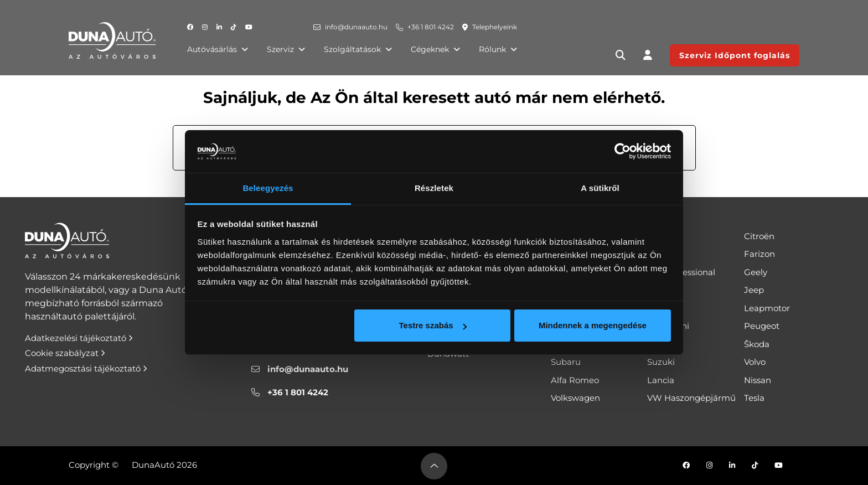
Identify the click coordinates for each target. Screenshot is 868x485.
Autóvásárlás (218, 49)
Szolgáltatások (358, 49)
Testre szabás (432, 325)
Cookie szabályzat (65, 353)
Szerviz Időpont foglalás (735, 55)
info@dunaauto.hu (356, 27)
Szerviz (286, 49)
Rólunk (498, 49)
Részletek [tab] (434, 188)
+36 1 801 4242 (431, 27)
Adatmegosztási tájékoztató (86, 368)
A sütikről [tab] (600, 188)
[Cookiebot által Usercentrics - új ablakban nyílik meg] (622, 152)
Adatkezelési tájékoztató (79, 338)
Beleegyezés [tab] (268, 188)
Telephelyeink (495, 27)
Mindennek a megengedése (593, 325)
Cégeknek (435, 49)
